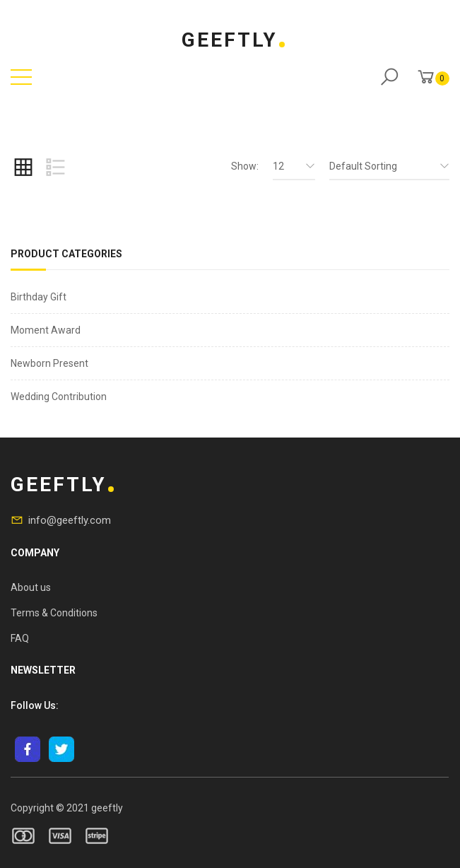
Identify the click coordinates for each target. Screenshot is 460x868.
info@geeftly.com (70, 520)
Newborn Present (49, 363)
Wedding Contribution (59, 397)
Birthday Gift (39, 297)
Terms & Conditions (54, 613)
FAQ (20, 638)
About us (31, 587)
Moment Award (46, 330)
